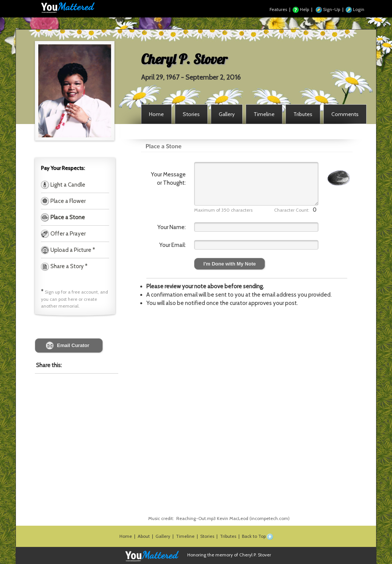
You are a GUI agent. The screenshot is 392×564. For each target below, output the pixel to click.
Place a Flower (67, 201)
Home (126, 536)
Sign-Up (328, 9)
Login (355, 9)
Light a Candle (67, 185)
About (144, 536)
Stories (207, 536)
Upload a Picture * (72, 250)
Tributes (228, 536)
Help (301, 9)
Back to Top (257, 536)
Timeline (185, 536)
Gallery (163, 536)
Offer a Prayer (67, 234)
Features (278, 9)
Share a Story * (64, 266)
